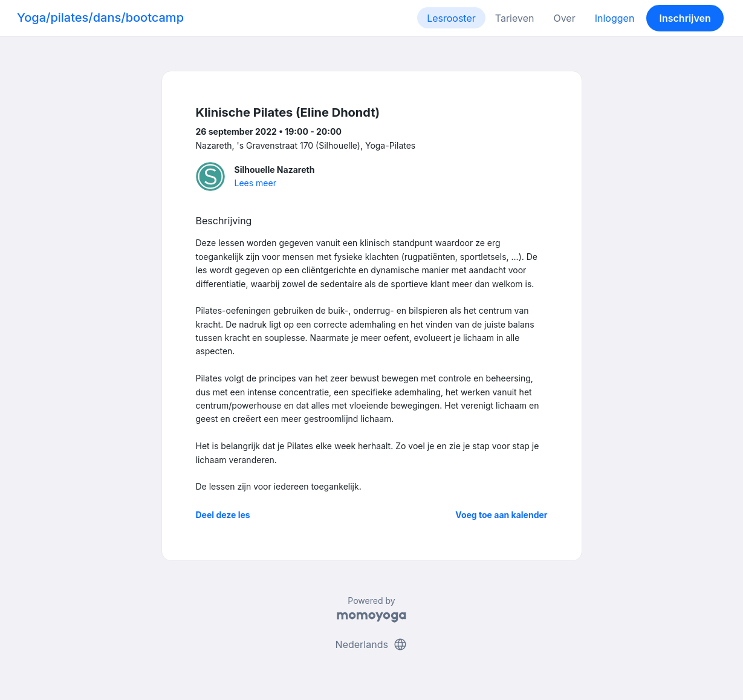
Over (564, 18)
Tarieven (515, 18)
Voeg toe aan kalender (501, 515)
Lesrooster (451, 18)
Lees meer (255, 183)
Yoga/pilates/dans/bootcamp (100, 18)
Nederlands (372, 644)
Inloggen (615, 18)
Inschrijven (685, 18)
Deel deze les (223, 515)
